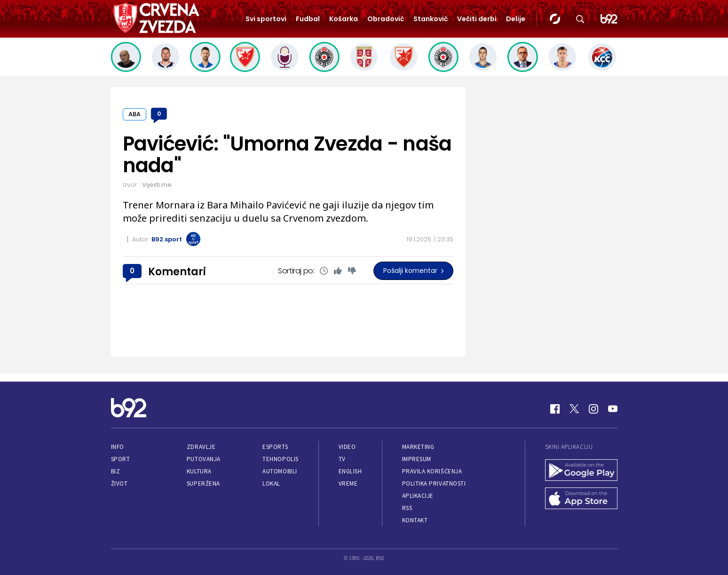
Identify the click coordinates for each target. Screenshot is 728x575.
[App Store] (581, 499)
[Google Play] (581, 471)
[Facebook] (555, 409)
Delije (516, 19)
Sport (121, 459)
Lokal (271, 483)
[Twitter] (574, 409)
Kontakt (415, 520)
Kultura (199, 471)
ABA (135, 114)
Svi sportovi (266, 19)
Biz (116, 471)
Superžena (203, 483)
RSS (407, 508)
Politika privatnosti (434, 483)
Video (347, 447)
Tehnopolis (280, 459)
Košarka (344, 19)
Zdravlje (201, 447)
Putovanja (204, 459)
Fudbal (308, 19)
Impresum (417, 459)
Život (119, 483)
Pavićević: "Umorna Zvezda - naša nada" (287, 155)
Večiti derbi (477, 19)
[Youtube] (613, 409)
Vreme (348, 483)
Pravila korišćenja (432, 471)
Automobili (280, 471)
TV (342, 459)
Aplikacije (418, 496)
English (350, 471)
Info (118, 447)
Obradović (386, 19)
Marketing (418, 447)
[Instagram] (593, 409)
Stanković (431, 19)
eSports (275, 447)
